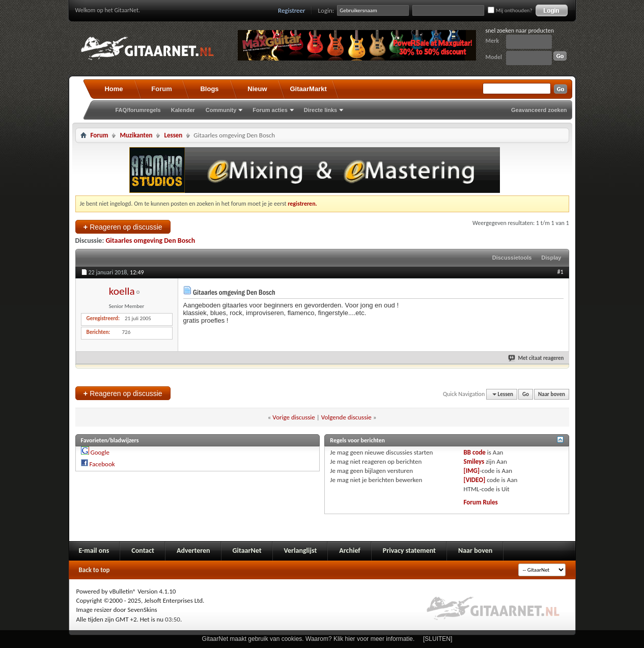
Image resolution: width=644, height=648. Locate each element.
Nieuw (257, 89)
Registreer (292, 10)
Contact (143, 551)
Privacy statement (409, 551)
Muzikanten (136, 135)
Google (100, 452)
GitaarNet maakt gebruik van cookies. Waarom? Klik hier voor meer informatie (307, 639)
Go (526, 394)
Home (114, 89)
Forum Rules (481, 502)
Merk (493, 41)
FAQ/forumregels (138, 110)
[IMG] (472, 471)
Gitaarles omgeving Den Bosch (150, 241)
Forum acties (270, 110)
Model (494, 57)
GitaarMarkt (309, 89)
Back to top (94, 570)
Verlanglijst (301, 551)
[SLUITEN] (438, 639)
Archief (349, 551)
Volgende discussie (346, 417)
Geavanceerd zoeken (539, 110)
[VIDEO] (475, 480)
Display (551, 258)
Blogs (209, 89)
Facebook (102, 464)
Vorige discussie (293, 417)
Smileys (474, 461)
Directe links (320, 110)
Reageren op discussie (123, 227)
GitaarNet (247, 551)
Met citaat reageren (536, 358)
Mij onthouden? (510, 10)
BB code (475, 452)
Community (221, 110)
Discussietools (512, 258)
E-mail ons (94, 551)
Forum (161, 89)
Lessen (173, 135)
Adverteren (193, 551)
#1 (560, 272)
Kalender (183, 110)
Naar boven (552, 394)
